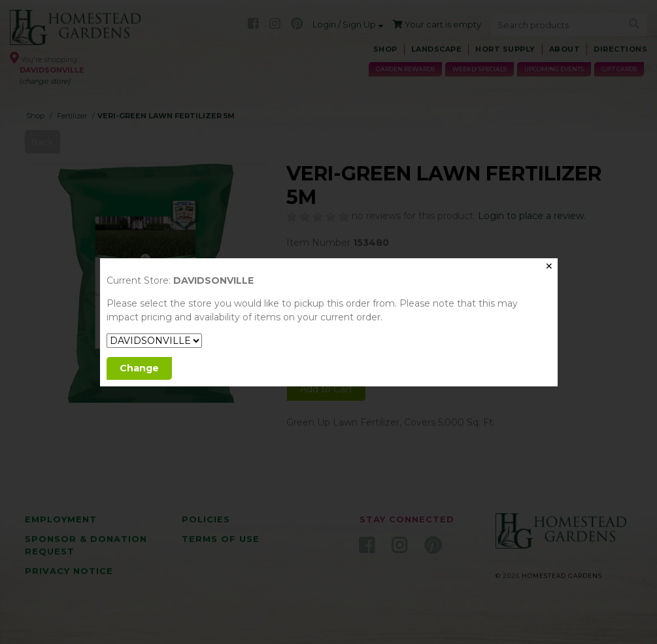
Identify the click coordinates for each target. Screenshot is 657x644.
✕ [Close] (549, 266)
